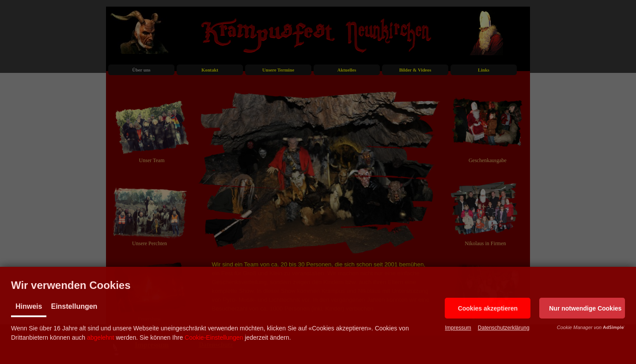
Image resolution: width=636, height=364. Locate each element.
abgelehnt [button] (101, 337)
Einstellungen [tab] (74, 306)
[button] (488, 308)
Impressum (458, 328)
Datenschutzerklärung (504, 328)
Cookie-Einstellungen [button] (214, 337)
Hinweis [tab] (29, 306)
